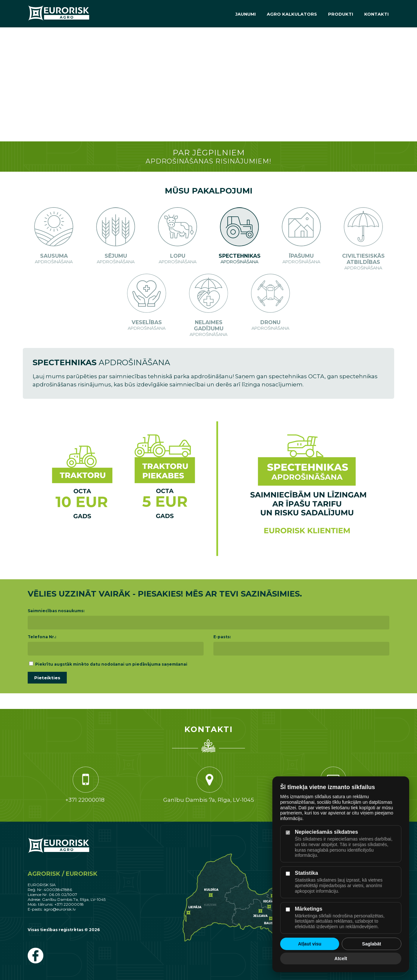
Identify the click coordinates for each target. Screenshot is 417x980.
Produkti (341, 14)
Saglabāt (371, 944)
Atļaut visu (310, 944)
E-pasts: (222, 637)
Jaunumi (245, 14)
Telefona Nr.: (42, 637)
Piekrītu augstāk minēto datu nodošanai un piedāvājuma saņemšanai (108, 664)
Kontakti (376, 14)
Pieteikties (47, 678)
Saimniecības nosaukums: (56, 611)
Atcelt (341, 958)
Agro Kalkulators (292, 14)
